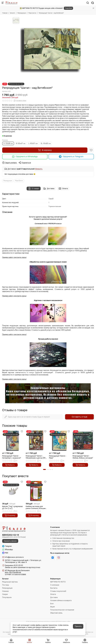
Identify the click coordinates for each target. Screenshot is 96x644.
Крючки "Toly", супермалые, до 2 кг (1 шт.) (13, 507)
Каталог (12, 13)
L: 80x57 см (33, 143)
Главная (5, 13)
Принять (78, 626)
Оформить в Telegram (71, 157)
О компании (55, 585)
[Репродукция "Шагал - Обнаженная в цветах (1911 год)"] (36, 440)
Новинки (5, 591)
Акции (52, 607)
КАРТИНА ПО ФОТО (58, 582)
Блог (52, 604)
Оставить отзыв (79, 417)
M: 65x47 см (21, 143)
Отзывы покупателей (58, 591)
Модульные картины (10, 582)
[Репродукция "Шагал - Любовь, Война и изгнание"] (83, 440)
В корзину (45, 150)
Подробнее (68, 8)
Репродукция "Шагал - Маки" (58, 457)
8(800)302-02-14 (11, 535)
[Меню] (3, 3)
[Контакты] (92, 3)
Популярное (7, 597)
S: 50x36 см (8, 143)
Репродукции (22, 13)
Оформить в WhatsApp (25, 157)
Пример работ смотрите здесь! (14, 334)
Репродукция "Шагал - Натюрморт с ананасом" (12, 457)
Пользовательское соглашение (62, 610)
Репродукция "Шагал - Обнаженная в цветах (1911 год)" (36, 457)
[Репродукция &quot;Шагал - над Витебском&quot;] (52, 49)
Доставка (49, 189)
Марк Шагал (32, 13)
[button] (44, 469)
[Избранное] (91, 150)
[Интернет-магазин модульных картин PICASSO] (11, 3)
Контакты (54, 588)
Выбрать (10, 465)
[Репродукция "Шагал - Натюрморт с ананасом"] (13, 440)
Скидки (5, 594)
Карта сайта (66, 622)
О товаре (34, 189)
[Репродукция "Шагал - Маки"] (60, 440)
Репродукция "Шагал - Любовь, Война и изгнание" (83, 457)
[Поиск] (88, 3)
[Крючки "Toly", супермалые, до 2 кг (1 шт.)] (13, 491)
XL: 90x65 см (46, 143)
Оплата (63, 189)
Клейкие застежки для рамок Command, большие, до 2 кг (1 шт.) (36, 507)
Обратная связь (56, 613)
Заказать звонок (10, 541)
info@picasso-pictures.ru (14, 557)
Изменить (39, 169)
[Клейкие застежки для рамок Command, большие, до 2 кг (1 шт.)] (36, 491)
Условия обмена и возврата (61, 600)
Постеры (6, 585)
